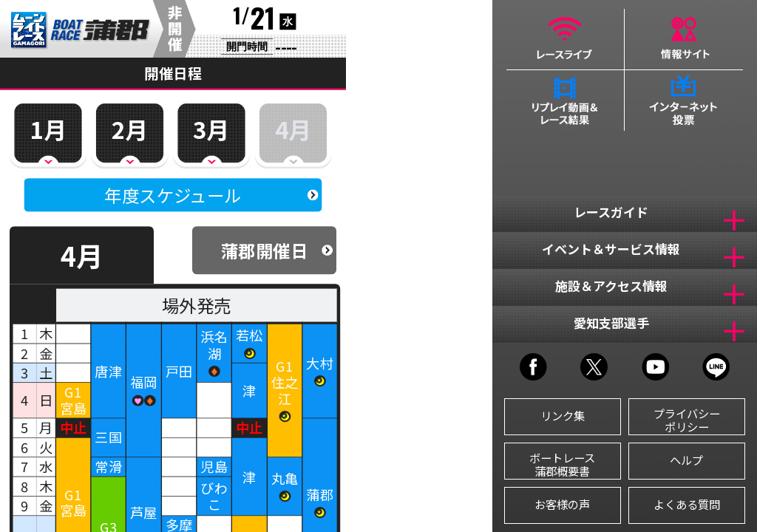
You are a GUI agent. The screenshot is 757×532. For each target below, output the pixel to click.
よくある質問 (687, 504)
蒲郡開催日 (264, 250)
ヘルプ (686, 460)
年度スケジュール (173, 195)
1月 (48, 129)
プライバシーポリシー (687, 420)
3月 (211, 129)
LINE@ (716, 367)
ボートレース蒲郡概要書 (562, 464)
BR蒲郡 (81, 31)
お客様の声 (562, 504)
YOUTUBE (655, 367)
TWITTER (594, 367)
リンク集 (563, 415)
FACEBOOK (533, 367)
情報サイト (684, 39)
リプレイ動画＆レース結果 (565, 100)
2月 (130, 129)
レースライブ (565, 39)
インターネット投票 (684, 100)
